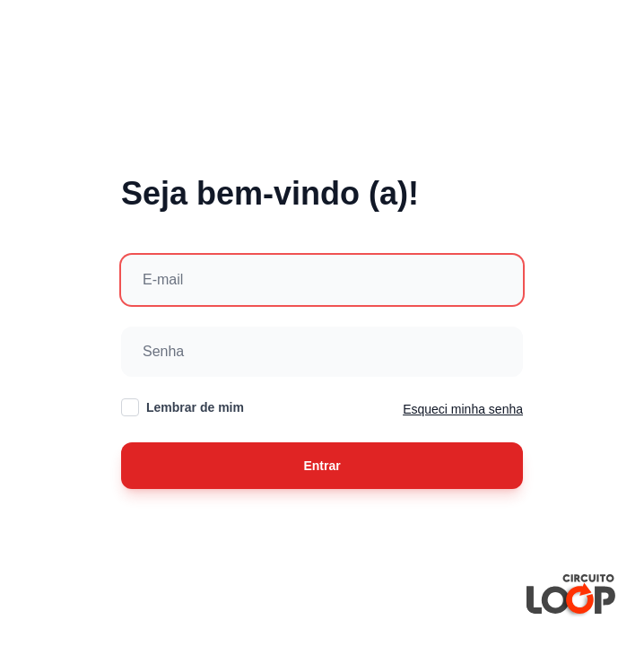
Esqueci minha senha (463, 409)
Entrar (322, 466)
